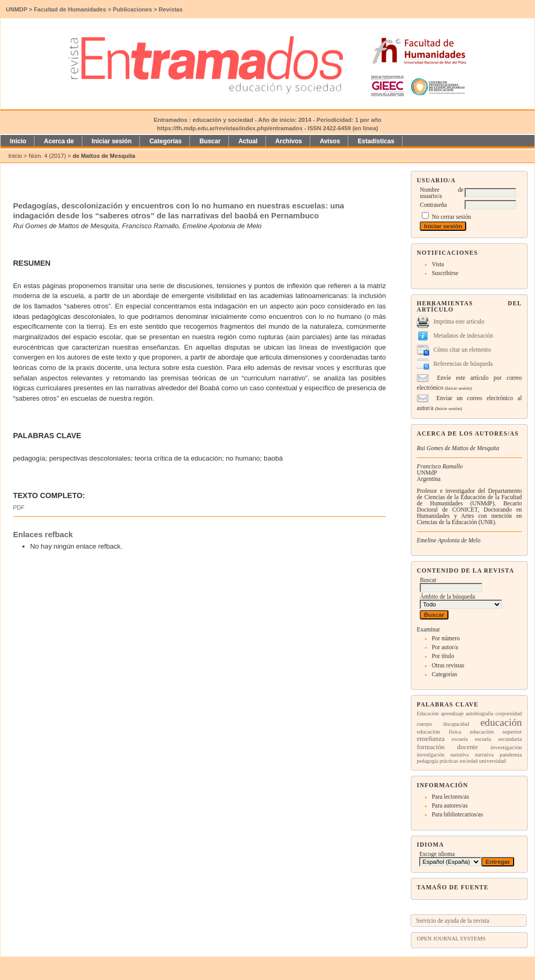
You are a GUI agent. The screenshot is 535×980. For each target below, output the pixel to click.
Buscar (210, 141)
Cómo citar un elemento (462, 350)
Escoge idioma (437, 854)
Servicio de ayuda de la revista (453, 921)
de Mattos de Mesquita (104, 156)
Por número (446, 638)
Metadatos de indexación (463, 336)
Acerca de (59, 141)
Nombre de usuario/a (442, 193)
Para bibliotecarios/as (457, 814)
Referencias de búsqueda (463, 364)
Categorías (445, 674)
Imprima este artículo (459, 321)
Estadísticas (376, 141)
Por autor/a (445, 647)
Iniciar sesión (112, 141)
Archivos (289, 141)
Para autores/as (450, 805)
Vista (438, 264)
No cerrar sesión (451, 217)
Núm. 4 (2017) (47, 156)
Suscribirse (445, 273)
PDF (19, 507)
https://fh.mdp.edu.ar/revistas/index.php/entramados (230, 128)
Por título (443, 656)
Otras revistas (448, 665)
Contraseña (433, 205)
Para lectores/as (450, 797)
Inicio (18, 141)
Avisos (330, 141)
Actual (248, 141)
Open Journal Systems (451, 938)
